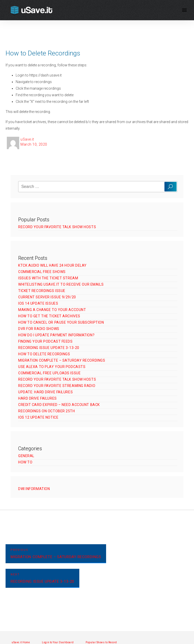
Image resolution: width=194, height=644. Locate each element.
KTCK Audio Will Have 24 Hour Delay (52, 265)
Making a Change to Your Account (52, 310)
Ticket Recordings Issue (42, 291)
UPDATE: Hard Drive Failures (45, 392)
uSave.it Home (21, 642)
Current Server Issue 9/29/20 (47, 297)
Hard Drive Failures (38, 398)
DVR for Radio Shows (39, 329)
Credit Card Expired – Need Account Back (59, 405)
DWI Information (34, 489)
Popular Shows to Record (101, 642)
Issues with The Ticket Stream (48, 278)
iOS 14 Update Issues (38, 303)
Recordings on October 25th (47, 411)
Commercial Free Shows (42, 272)
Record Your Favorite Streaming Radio (57, 386)
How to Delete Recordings (44, 354)
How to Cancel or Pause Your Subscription (61, 322)
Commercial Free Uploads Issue (49, 373)
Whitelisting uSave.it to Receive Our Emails (61, 284)
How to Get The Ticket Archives (49, 316)
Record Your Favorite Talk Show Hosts (57, 227)
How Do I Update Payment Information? (56, 335)
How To (25, 462)
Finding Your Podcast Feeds (45, 341)
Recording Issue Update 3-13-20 (49, 348)
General (26, 456)
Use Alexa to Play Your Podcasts (52, 367)
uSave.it (27, 139)
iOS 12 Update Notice (38, 417)
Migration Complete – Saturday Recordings (62, 360)
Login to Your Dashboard (58, 642)
